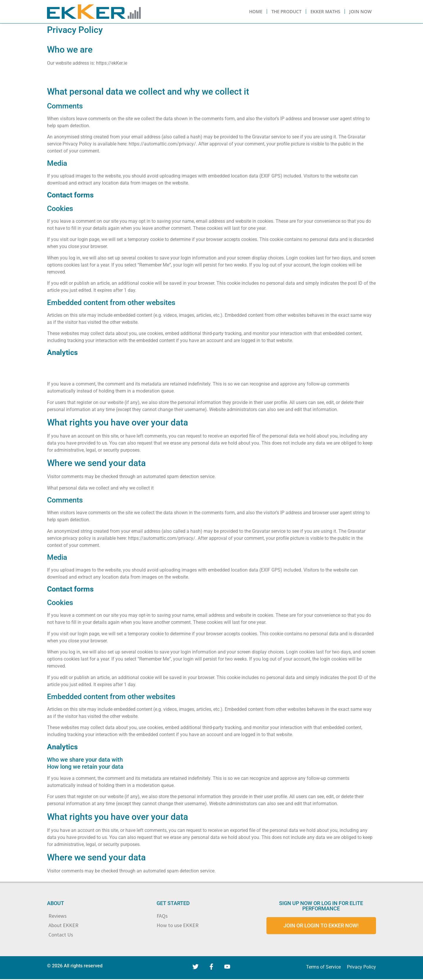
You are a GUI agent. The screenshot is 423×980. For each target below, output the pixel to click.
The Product (286, 11)
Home (256, 11)
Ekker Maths (325, 11)
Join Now (360, 11)
